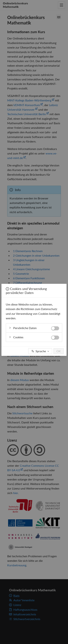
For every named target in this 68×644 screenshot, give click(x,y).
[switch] (55, 328)
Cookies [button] (34, 337)
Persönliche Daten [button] (34, 327)
